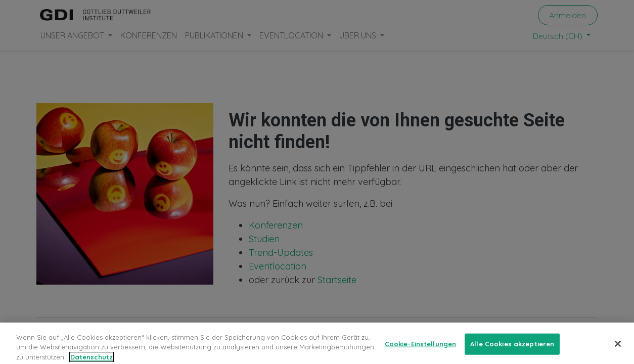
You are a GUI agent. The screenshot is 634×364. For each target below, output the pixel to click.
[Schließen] (618, 348)
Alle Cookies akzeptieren (512, 348)
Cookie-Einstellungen (421, 348)
